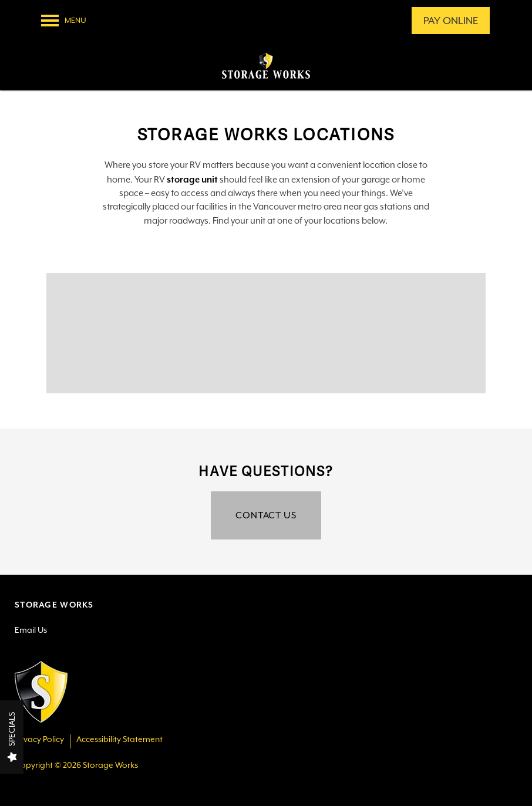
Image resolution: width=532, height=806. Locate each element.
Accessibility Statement (119, 739)
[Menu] (64, 21)
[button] (451, 21)
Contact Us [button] (266, 515)
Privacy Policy (39, 739)
